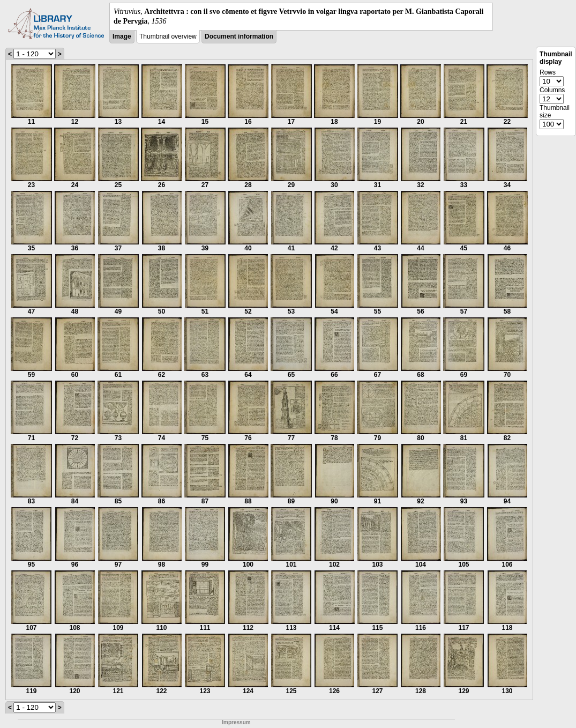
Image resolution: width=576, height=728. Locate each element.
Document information (239, 36)
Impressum (236, 722)
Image (122, 36)
